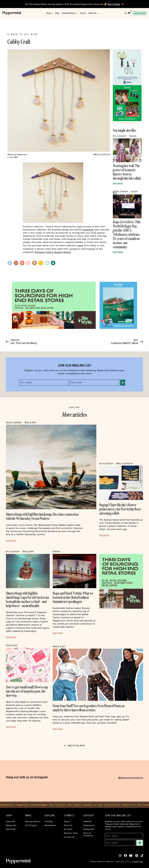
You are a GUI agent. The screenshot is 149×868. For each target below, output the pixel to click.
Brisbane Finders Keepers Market (53, 252)
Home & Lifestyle (102, 154)
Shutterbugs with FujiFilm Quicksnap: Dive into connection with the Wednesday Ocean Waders (42, 516)
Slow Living (12, 645)
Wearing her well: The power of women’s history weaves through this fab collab (127, 172)
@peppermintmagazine (131, 778)
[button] (10, 263)
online (80, 245)
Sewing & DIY (59, 646)
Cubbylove (88, 230)
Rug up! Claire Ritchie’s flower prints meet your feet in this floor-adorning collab (120, 509)
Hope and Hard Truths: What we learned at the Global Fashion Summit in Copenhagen (73, 597)
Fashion (133, 136)
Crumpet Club (138, 862)
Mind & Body (30, 422)
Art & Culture (120, 136)
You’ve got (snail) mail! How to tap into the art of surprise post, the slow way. (27, 691)
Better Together (121, 191)
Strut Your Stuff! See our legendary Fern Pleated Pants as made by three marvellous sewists (89, 708)
